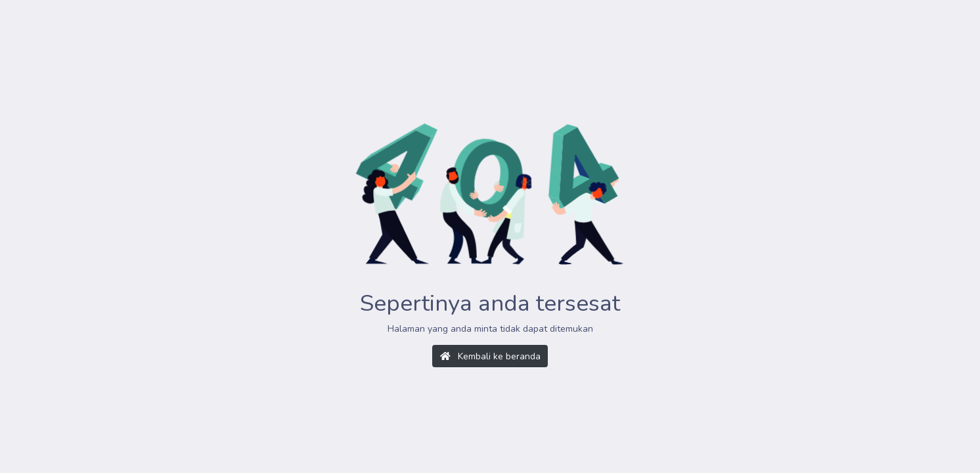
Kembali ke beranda (490, 356)
